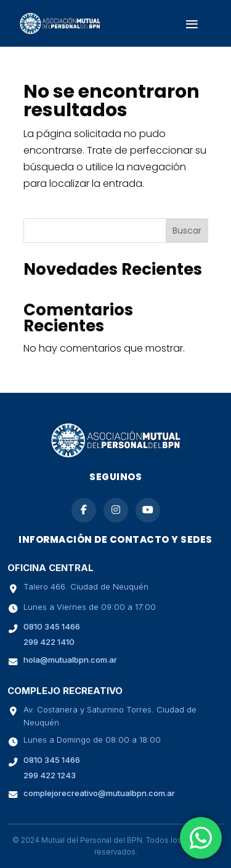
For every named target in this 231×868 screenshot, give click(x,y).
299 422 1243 (50, 775)
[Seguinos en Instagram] (116, 510)
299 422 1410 (49, 642)
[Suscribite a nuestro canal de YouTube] (148, 510)
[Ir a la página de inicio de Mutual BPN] (116, 455)
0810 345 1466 (52, 626)
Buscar (187, 231)
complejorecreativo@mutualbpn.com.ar (99, 793)
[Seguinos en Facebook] (84, 510)
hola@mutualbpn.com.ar (70, 660)
